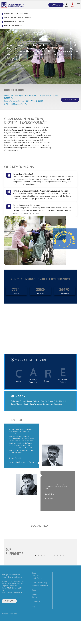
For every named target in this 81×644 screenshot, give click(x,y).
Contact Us (36, 602)
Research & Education (14, 22)
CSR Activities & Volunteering (17, 18)
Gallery (34, 597)
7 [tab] (54, 551)
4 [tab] (45, 551)
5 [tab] (48, 551)
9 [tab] (61, 551)
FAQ (33, 606)
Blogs (34, 590)
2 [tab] (39, 551)
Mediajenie (13, 614)
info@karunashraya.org (14, 592)
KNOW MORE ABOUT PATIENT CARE (20, 66)
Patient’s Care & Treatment (16, 14)
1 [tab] (35, 551)
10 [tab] (64, 551)
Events (34, 595)
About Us (35, 576)
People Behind (37, 578)
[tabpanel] (40, 469)
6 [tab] (51, 551)
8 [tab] (57, 551)
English (73, 5)
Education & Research (40, 585)
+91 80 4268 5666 (12, 588)
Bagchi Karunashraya (14, 26)
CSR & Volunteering (39, 583)
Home (34, 573)
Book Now (70, 100)
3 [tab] (42, 551)
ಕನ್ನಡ (67, 5)
